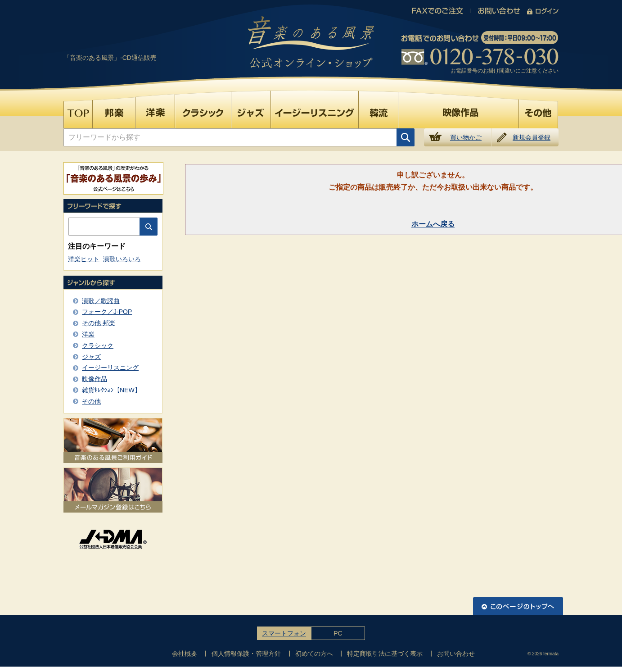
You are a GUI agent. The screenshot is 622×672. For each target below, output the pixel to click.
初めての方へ (314, 654)
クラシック (98, 345)
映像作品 (95, 379)
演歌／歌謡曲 (101, 301)
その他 (91, 401)
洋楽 (88, 334)
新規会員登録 (532, 137)
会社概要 (185, 654)
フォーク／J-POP (107, 312)
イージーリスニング (110, 368)
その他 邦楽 (99, 323)
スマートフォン (284, 633)
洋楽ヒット (84, 259)
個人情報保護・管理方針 (246, 654)
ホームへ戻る (433, 224)
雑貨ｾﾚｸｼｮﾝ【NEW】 (111, 390)
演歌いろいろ (122, 259)
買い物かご (466, 137)
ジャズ (91, 357)
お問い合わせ (456, 654)
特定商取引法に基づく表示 (385, 654)
